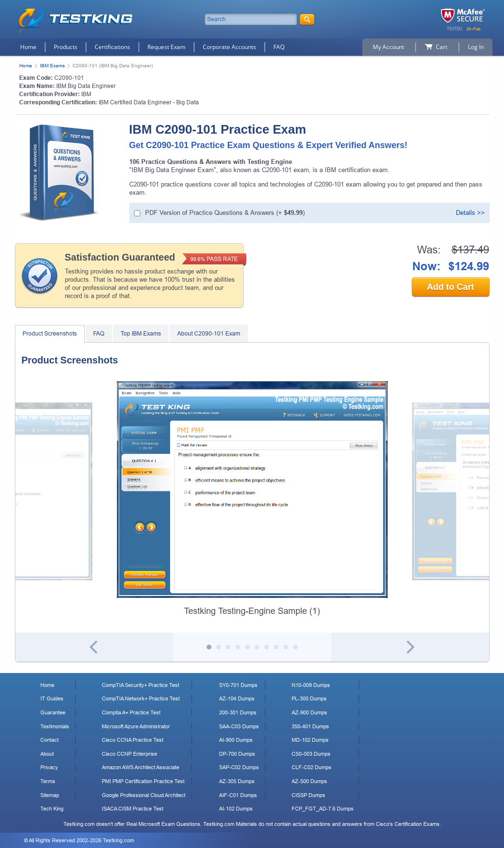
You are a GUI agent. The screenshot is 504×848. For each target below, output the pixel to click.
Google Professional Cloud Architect (144, 795)
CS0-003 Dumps (311, 754)
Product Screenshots (50, 334)
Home (28, 47)
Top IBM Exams (141, 334)
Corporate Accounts (229, 47)
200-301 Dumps (238, 712)
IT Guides (52, 698)
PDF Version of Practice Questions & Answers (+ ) (225, 213)
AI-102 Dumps (236, 809)
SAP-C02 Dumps (239, 767)
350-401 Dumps (310, 726)
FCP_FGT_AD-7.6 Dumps (323, 809)
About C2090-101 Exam (209, 334)
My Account (388, 47)
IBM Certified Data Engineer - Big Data (149, 102)
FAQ (279, 47)
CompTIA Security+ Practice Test (141, 685)
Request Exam (166, 47)
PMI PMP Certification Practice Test (143, 781)
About (47, 754)
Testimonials (55, 726)
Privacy (49, 767)
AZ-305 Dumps (237, 781)
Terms (48, 781)
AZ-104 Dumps (237, 698)
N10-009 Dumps (311, 685)
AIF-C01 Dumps (238, 795)
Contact (49, 740)
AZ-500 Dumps (309, 781)
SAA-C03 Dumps (239, 726)
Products (66, 47)
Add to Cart (451, 287)
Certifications (112, 47)
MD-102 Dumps (310, 740)
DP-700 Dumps (237, 754)
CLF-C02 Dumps (312, 767)
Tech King (52, 809)
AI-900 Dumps (236, 740)
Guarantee (53, 712)
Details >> (470, 213)
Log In (476, 47)
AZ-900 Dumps (309, 712)
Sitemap (50, 795)
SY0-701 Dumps (238, 685)
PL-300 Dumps (309, 698)
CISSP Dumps (308, 795)
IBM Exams (52, 66)
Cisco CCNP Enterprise (129, 754)
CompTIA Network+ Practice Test (141, 698)
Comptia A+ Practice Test (131, 712)
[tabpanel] (252, 499)
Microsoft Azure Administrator (136, 726)
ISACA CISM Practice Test (133, 809)
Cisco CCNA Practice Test (133, 740)
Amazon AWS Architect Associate (141, 767)
